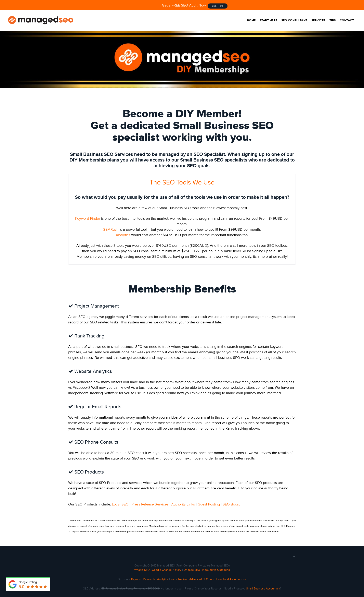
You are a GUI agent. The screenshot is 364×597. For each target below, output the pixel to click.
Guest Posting (209, 504)
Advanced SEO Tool (202, 579)
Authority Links (183, 504)
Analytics (123, 235)
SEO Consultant (294, 20)
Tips (333, 20)
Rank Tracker (179, 579)
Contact (347, 20)
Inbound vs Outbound (216, 570)
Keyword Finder (88, 219)
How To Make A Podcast (231, 579)
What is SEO (142, 570)
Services (318, 20)
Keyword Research (143, 579)
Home (251, 20)
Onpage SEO (192, 570)
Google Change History (167, 570)
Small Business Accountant (263, 589)
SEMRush (111, 230)
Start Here (269, 20)
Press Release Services (150, 504)
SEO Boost (231, 504)
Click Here (218, 6)
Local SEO (120, 504)
